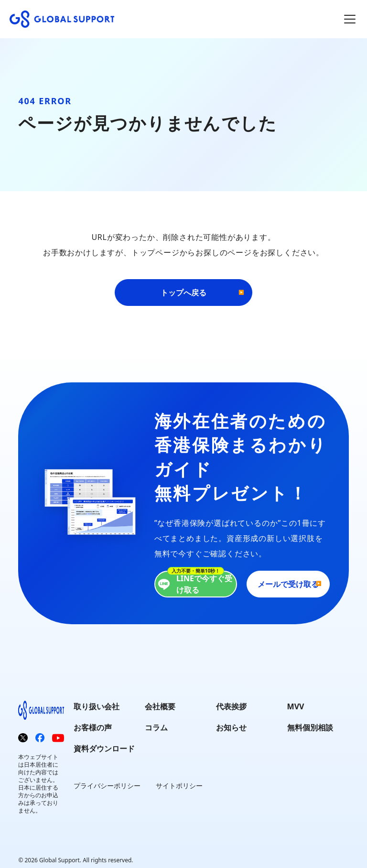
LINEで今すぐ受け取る (194, 584)
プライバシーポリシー (107, 786)
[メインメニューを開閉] (350, 19)
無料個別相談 (310, 727)
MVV (296, 706)
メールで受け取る (288, 584)
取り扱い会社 (97, 706)
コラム (156, 727)
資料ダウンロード (104, 749)
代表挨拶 (231, 706)
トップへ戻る (183, 293)
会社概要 (160, 706)
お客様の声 (93, 727)
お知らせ (231, 727)
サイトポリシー (179, 786)
